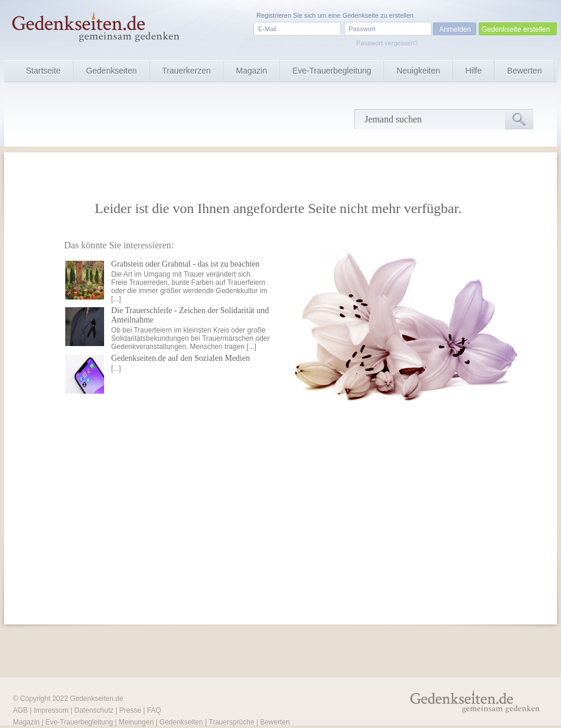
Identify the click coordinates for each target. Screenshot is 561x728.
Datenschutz (94, 710)
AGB (20, 710)
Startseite (43, 71)
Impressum (51, 710)
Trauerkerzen (187, 71)
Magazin (251, 71)
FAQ (154, 710)
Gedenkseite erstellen (516, 29)
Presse (130, 710)
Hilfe (473, 71)
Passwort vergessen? (387, 43)
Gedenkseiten (111, 71)
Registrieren (274, 15)
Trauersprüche (232, 722)
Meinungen (136, 722)
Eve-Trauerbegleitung (332, 71)
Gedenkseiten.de (97, 699)
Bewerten (524, 71)
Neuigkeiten (418, 71)
